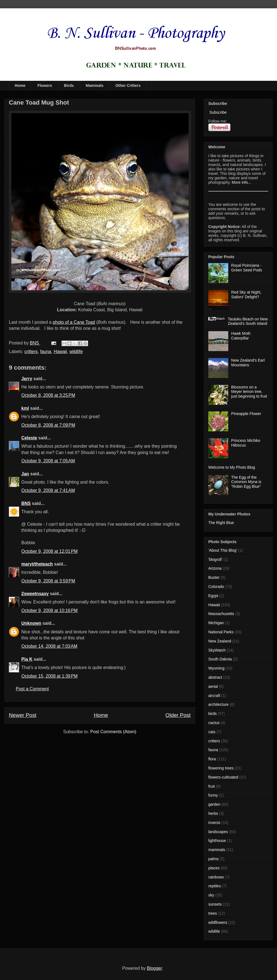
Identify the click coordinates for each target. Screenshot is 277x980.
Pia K (27, 659)
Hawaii (60, 352)
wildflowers (218, 922)
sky (211, 895)
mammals (217, 850)
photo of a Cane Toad (74, 322)
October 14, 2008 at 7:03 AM (49, 646)
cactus (214, 723)
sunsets (215, 904)
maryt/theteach (37, 564)
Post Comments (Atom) (113, 732)
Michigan (216, 623)
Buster (214, 577)
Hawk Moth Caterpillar (241, 336)
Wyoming (216, 668)
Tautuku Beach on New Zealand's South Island (248, 321)
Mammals (95, 85)
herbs (213, 813)
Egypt (213, 596)
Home (20, 85)
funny (213, 795)
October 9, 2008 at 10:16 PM (49, 610)
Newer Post (23, 715)
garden (214, 804)
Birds (69, 85)
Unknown (31, 623)
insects (214, 823)
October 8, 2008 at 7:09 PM (48, 425)
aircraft (214, 696)
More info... (242, 182)
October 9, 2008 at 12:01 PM (49, 551)
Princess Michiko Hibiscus (246, 443)
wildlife (76, 352)
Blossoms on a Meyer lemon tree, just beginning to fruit (249, 392)
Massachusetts (221, 614)
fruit (211, 786)
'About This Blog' (223, 550)
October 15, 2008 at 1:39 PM (49, 676)
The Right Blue (221, 523)
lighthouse (217, 841)
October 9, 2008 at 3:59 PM (48, 581)
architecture (218, 704)
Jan (25, 474)
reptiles (215, 886)
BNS (26, 503)
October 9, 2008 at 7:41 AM (48, 490)
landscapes (218, 832)
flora (212, 759)
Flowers (45, 85)
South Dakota (220, 659)
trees (213, 913)
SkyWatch (217, 650)
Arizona (215, 568)
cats (212, 732)
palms (213, 859)
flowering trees (221, 768)
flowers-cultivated (223, 777)
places (214, 868)
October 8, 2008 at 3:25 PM (48, 395)
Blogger (154, 968)
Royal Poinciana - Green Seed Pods (247, 268)
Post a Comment (32, 689)
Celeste (29, 438)
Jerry (27, 379)
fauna (46, 352)
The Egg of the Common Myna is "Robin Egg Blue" (246, 482)
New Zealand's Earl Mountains (248, 363)
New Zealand (220, 641)
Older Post (178, 715)
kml (25, 408)
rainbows (216, 877)
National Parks (221, 632)
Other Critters (128, 85)
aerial (213, 686)
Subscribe (217, 112)
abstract (215, 677)
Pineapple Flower (246, 414)
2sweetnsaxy (35, 594)
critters (31, 352)
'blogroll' (215, 559)
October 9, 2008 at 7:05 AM (48, 461)
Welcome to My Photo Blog (232, 467)
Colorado (216, 587)
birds (212, 714)
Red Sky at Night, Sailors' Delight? (246, 295)
